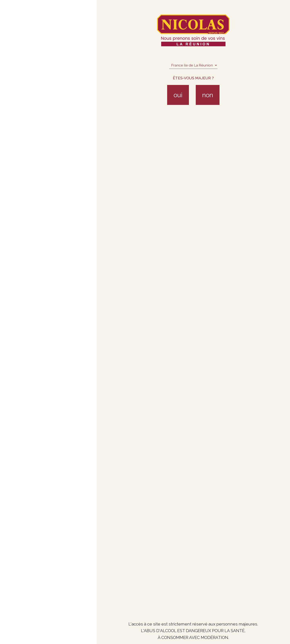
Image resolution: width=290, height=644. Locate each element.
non (208, 95)
